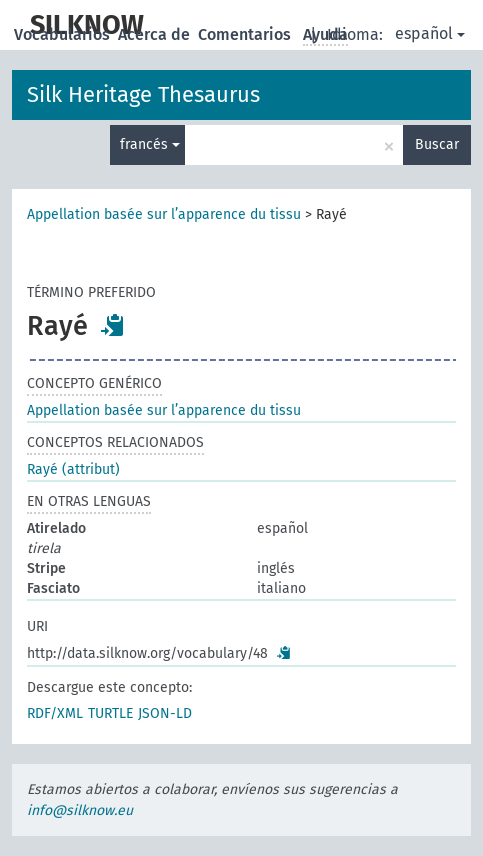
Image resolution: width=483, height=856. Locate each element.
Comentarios (246, 34)
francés (150, 144)
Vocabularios (64, 34)
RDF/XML (55, 713)
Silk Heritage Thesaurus (143, 94)
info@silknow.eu (80, 810)
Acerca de (156, 34)
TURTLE (110, 713)
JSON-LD (165, 713)
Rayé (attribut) (73, 469)
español (430, 33)
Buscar (437, 144)
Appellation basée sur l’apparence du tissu (164, 214)
